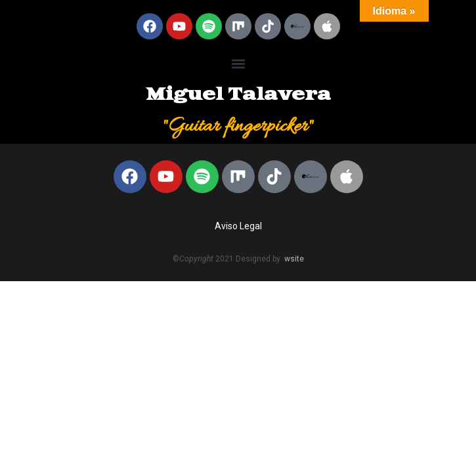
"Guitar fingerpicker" (238, 127)
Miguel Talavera (238, 95)
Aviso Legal (238, 226)
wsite (294, 259)
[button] (238, 63)
